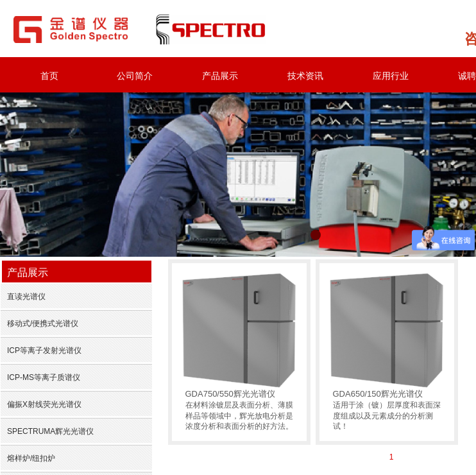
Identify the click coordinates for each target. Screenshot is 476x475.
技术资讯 (305, 76)
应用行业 (391, 76)
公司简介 (135, 76)
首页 (49, 76)
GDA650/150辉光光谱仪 (378, 394)
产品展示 (220, 76)
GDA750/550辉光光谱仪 (230, 394)
